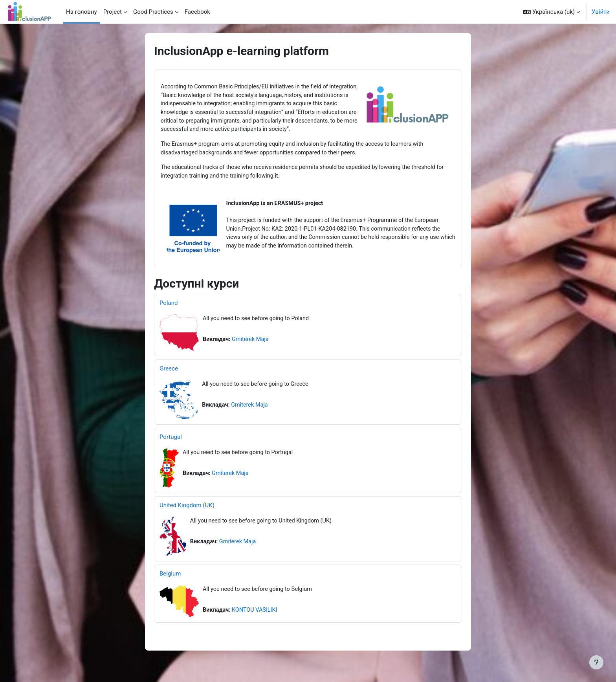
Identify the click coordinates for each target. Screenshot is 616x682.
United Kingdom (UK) (187, 517)
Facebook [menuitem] (197, 12)
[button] (552, 12)
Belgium (170, 586)
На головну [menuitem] (82, 12)
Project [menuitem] (113, 12)
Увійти (601, 12)
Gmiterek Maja (252, 352)
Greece (169, 381)
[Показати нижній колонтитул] (596, 662)
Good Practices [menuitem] (153, 12)
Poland (169, 315)
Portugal (171, 449)
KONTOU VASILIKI (257, 623)
